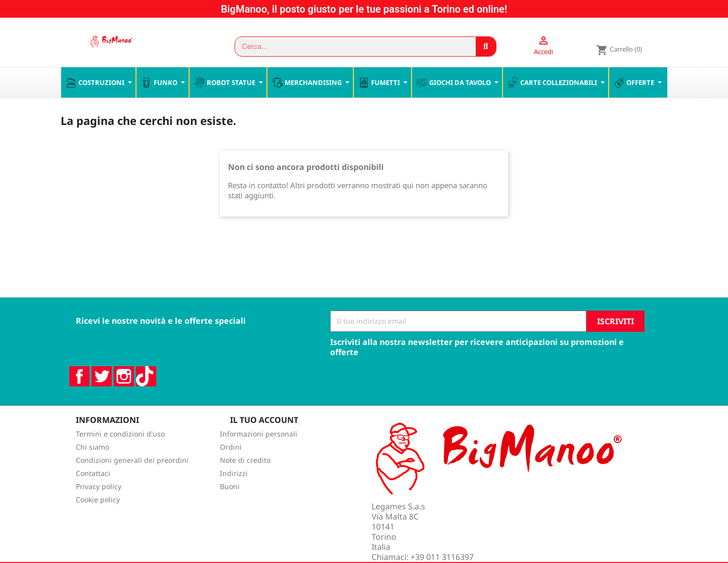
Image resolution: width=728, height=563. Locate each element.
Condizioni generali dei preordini (132, 482)
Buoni (230, 508)
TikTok (146, 398)
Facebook (79, 398)
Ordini (231, 469)
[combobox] (351, 47)
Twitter (102, 398)
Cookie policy (98, 521)
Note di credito (245, 482)
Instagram (124, 398)
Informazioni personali (259, 456)
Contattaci (93, 495)
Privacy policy (99, 508)
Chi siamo (93, 469)
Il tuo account (264, 441)
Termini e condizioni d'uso (120, 456)
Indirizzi (234, 495)
